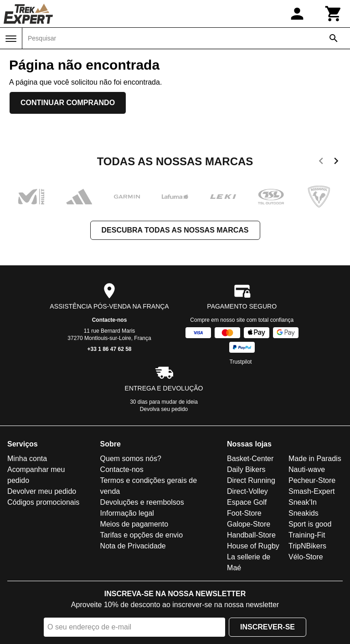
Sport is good (310, 524)
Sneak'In (303, 502)
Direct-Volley (247, 491)
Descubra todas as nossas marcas (175, 230)
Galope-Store (249, 524)
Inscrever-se (268, 627)
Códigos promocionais (43, 502)
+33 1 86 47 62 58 (109, 349)
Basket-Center (250, 459)
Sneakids (304, 513)
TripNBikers (307, 546)
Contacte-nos (110, 320)
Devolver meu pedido (42, 491)
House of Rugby (253, 546)
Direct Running (251, 480)
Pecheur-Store (312, 480)
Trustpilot (241, 362)
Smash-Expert (311, 491)
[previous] (321, 162)
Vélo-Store (306, 557)
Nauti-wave (307, 469)
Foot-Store (244, 513)
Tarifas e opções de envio (142, 535)
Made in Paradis (315, 459)
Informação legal (127, 513)
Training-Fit (307, 535)
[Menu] (11, 39)
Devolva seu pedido (164, 409)
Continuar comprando (68, 103)
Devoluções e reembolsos (142, 502)
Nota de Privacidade (133, 546)
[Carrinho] (334, 14)
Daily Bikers (246, 469)
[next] (336, 162)
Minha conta (27, 459)
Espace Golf (247, 502)
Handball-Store (251, 535)
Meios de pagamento (134, 524)
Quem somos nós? (131, 459)
